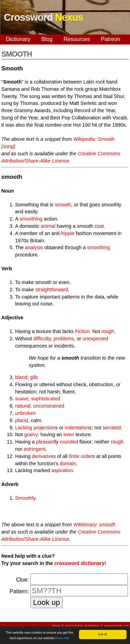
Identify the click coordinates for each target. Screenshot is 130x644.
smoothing (31, 219)
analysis (34, 247)
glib (34, 377)
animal (48, 226)
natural (23, 406)
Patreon (111, 39)
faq (57, 626)
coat (99, 226)
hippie (68, 233)
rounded (69, 442)
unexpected (95, 339)
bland (21, 377)
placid (22, 420)
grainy (31, 435)
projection (44, 428)
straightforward (52, 290)
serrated (112, 428)
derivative (43, 456)
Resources (77, 39)
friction (82, 331)
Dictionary (18, 39)
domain (68, 464)
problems (64, 339)
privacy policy (82, 626)
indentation (77, 428)
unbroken (26, 413)
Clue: (22, 580)
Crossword (43, 17)
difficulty (42, 339)
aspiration (62, 470)
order (87, 456)
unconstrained (49, 406)
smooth (63, 205)
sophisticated (46, 399)
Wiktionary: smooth (94, 525)
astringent (35, 449)
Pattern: (19, 591)
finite (74, 456)
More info (62, 639)
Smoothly (25, 498)
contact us (117, 626)
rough (108, 331)
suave (22, 399)
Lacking (24, 428)
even (69, 435)
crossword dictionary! (80, 563)
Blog (47, 39)
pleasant (46, 442)
